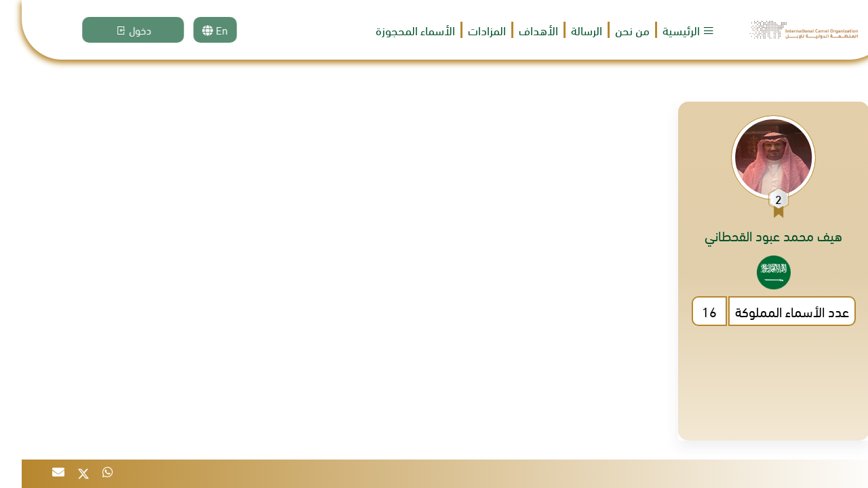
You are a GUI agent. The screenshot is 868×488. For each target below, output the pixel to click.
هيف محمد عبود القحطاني (752, 235)
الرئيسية (667, 30)
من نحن (611, 30)
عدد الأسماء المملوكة (770, 311)
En (205, 29)
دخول (124, 29)
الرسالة (565, 30)
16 (688, 311)
